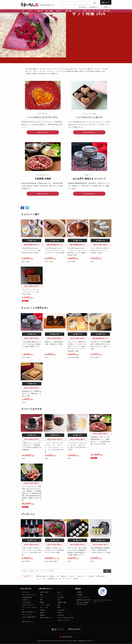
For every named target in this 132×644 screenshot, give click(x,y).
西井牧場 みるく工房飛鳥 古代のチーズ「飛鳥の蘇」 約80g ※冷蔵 (32, 394)
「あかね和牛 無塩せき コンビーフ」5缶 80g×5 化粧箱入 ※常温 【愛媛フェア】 (32, 344)
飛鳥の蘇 (64, 576)
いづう (58, 576)
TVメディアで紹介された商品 (66, 618)
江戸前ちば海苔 (100, 576)
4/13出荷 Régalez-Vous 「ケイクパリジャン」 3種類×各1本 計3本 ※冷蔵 (31, 251)
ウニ (45, 579)
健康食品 (43, 615)
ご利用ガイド (107, 7)
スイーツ (78, 11)
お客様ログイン (95, 7)
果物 (41, 600)
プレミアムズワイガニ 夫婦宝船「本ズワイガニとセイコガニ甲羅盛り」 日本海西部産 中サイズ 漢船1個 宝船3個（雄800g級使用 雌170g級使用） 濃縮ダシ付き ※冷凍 (32, 493)
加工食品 (43, 610)
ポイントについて (27, 615)
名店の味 (76, 579)
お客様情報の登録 (27, 597)
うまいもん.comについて (29, 595)
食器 (59, 605)
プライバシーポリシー (83, 597)
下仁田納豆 (91, 576)
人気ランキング (82, 576)
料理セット (43, 613)
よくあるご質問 (26, 603)
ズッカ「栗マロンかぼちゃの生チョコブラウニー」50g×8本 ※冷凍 (100, 251)
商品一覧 (40, 11)
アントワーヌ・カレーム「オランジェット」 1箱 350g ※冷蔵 (30, 292)
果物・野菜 (68, 11)
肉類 (41, 595)
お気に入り (84, 7)
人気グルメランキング (64, 620)
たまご (42, 597)
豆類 (59, 600)
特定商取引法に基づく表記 (84, 600)
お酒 (59, 592)
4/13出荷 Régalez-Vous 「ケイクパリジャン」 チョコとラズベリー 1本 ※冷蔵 (54, 251)
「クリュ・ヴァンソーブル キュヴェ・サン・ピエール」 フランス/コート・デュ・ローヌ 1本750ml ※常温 (54, 447)
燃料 (59, 608)
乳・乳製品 (61, 597)
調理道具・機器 (62, 603)
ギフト (30, 11)
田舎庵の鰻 (51, 579)
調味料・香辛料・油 (46, 618)
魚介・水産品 (49, 11)
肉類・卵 (59, 11)
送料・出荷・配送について (29, 612)
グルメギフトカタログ (65, 579)
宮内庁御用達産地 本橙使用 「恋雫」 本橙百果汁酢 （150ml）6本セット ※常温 (100, 550)
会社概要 (79, 592)
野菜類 (42, 603)
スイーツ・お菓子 (45, 605)
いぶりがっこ (72, 576)
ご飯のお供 (61, 615)
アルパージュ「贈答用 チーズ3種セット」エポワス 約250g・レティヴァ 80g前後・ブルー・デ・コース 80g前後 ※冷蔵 (77, 346)
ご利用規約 (80, 595)
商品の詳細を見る (43, 132)
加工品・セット (87, 11)
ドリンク (60, 595)
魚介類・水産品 (44, 592)
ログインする (26, 592)
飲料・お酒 (106, 11)
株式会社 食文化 (67, 637)
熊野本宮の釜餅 (41, 576)
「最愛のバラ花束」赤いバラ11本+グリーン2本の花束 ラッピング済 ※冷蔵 (54, 550)
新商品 (52, 576)
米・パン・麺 (97, 11)
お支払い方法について (28, 605)
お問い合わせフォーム (28, 622)
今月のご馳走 (61, 610)
